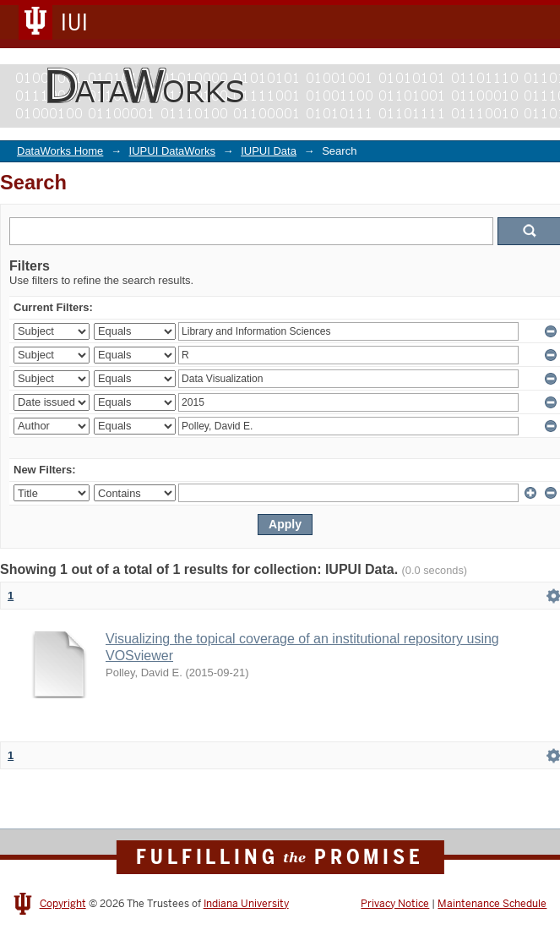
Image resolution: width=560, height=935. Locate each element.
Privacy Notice (395, 904)
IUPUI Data (269, 151)
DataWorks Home (60, 151)
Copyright (63, 904)
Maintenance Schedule (492, 904)
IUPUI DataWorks (172, 151)
